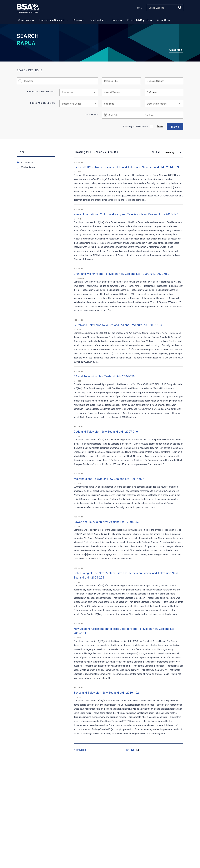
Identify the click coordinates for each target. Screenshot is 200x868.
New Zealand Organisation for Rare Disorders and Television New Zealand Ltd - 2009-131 (125, 631)
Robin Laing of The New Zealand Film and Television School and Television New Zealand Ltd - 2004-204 (126, 575)
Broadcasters (98, 20)
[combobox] (79, 92)
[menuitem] (26, 20)
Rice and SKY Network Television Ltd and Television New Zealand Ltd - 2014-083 (126, 167)
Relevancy (173, 152)
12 (127, 750)
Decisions (79, 20)
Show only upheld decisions (135, 126)
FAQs (139, 8)
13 (132, 750)
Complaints (26, 20)
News (117, 20)
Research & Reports (140, 20)
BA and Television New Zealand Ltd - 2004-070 (104, 376)
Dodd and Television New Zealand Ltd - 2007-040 (106, 432)
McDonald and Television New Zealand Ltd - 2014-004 (109, 479)
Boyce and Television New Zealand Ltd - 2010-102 (106, 693)
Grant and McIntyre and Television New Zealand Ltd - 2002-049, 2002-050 (121, 274)
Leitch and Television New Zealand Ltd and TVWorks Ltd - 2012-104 (118, 325)
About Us (164, 20)
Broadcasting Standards (54, 20)
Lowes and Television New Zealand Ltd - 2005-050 (107, 522)
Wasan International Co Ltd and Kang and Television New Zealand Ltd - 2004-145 (126, 214)
